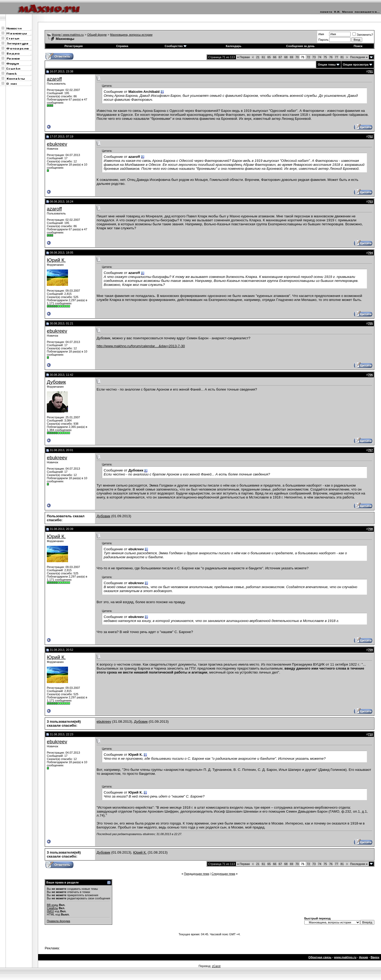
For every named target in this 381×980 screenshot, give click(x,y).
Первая (244, 57)
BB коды (53, 905)
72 (308, 57)
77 (337, 57)
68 (286, 57)
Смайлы (52, 908)
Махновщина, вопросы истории (131, 35)
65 (269, 57)
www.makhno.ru (345, 957)
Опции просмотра (356, 65)
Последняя (359, 57)
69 (292, 57)
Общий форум (97, 35)
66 (275, 57)
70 (297, 57)
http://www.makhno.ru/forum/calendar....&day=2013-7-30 (141, 346)
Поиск (358, 46)
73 (314, 57)
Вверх (375, 957)
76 (331, 57)
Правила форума (58, 921)
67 (280, 57)
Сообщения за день (300, 46)
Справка (122, 46)
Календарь (233, 46)
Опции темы (327, 65)
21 (258, 57)
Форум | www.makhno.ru (68, 35)
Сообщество (175, 46)
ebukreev (57, 144)
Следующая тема (223, 874)
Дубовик (56, 382)
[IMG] (50, 911)
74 (320, 57)
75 (325, 57)
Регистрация (74, 46)
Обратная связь (320, 957)
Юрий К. (56, 260)
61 (263, 57)
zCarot (216, 966)
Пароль (323, 40)
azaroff (54, 79)
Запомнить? (363, 35)
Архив (364, 957)
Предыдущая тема (196, 874)
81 (342, 57)
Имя (321, 34)
